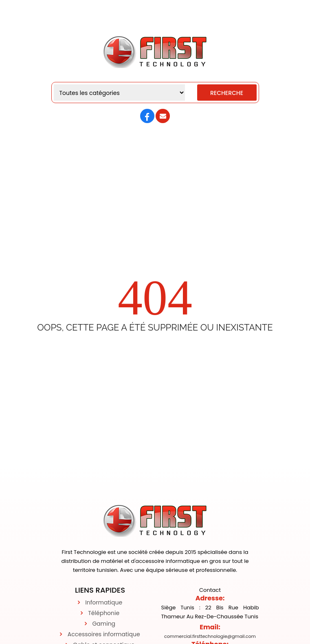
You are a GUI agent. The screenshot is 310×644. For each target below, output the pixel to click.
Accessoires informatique (104, 634)
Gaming (104, 624)
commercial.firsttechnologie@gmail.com (210, 636)
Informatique (104, 602)
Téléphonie (104, 613)
